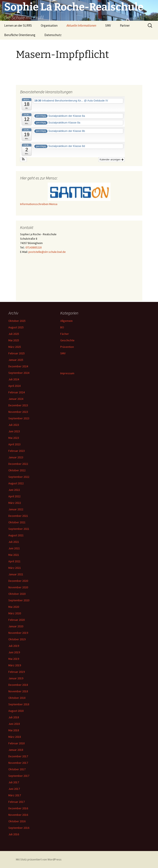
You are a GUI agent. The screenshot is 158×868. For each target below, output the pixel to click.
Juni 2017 (14, 789)
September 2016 (19, 828)
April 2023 (14, 444)
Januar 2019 (16, 678)
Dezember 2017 (18, 756)
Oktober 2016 (17, 821)
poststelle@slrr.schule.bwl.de (47, 252)
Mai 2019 (14, 659)
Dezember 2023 (18, 405)
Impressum (67, 373)
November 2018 (18, 691)
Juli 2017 (14, 782)
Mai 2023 (14, 438)
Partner (125, 25)
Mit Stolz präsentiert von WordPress (39, 859)
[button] (24, 160)
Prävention (67, 347)
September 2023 (19, 418)
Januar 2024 (16, 399)
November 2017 (18, 763)
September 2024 (19, 373)
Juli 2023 (14, 425)
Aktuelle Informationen (81, 25)
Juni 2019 (14, 652)
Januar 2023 (16, 457)
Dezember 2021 (18, 516)
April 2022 (14, 496)
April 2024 (14, 386)
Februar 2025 (17, 353)
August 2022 (16, 483)
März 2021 (15, 568)
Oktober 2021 (17, 522)
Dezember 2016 (18, 808)
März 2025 (15, 347)
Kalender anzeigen (111, 160)
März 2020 (15, 613)
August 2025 (16, 327)
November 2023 (18, 412)
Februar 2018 (17, 743)
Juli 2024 (14, 379)
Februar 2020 (17, 620)
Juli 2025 (14, 334)
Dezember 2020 (18, 581)
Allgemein (66, 321)
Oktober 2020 (17, 594)
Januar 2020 (16, 626)
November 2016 (18, 815)
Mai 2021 (14, 555)
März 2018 (15, 737)
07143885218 (34, 247)
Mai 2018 (14, 730)
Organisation (49, 25)
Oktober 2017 (17, 769)
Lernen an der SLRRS (18, 25)
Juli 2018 (14, 717)
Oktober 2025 (17, 321)
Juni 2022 (14, 490)
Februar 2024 (17, 392)
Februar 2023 (17, 451)
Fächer (65, 334)
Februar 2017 (17, 802)
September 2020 (19, 600)
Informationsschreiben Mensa (39, 204)
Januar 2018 (16, 750)
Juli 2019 (14, 646)
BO (62, 327)
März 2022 (15, 503)
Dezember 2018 (18, 685)
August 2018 (16, 711)
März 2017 (15, 795)
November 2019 (18, 633)
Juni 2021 (14, 548)
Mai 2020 (14, 607)
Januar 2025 (16, 360)
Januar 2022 (16, 509)
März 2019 (15, 665)
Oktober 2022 (17, 470)
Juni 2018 (14, 724)
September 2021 (19, 529)
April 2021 (14, 561)
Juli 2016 (14, 834)
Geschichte (67, 340)
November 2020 (18, 587)
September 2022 (19, 477)
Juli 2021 (14, 542)
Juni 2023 (14, 431)
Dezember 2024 (18, 366)
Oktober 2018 (17, 698)
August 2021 (16, 535)
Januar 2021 (16, 574)
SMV (108, 25)
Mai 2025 (14, 340)
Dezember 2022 (18, 464)
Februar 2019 (17, 672)
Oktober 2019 (17, 639)
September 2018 (19, 704)
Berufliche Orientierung (20, 35)
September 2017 (19, 776)
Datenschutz (53, 35)
